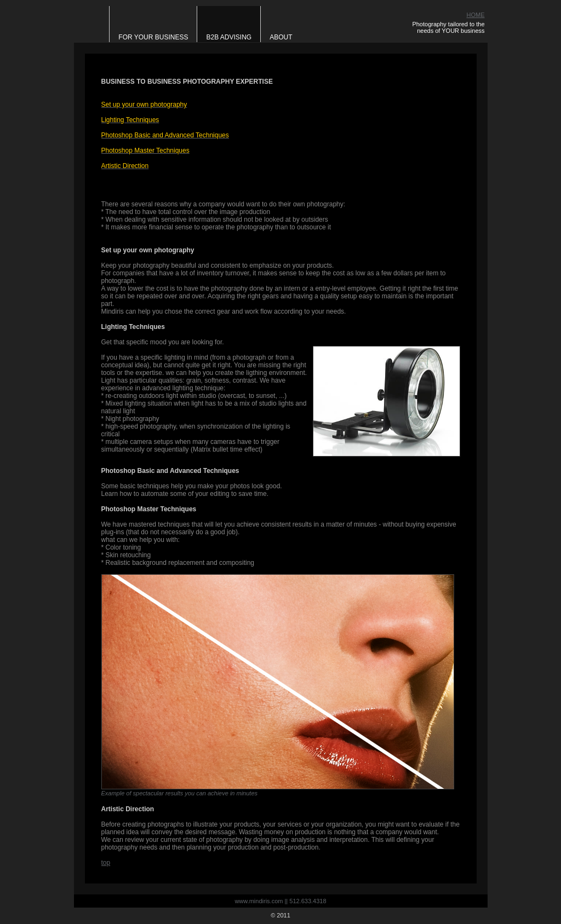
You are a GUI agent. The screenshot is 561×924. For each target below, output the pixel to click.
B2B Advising (229, 37)
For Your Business (153, 37)
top (106, 863)
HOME (476, 15)
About (281, 37)
